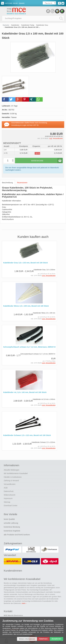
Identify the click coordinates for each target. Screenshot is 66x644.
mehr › (24, 603)
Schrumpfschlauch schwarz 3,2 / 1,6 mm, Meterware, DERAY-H (29, 347)
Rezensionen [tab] (22, 183)
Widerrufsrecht (10, 495)
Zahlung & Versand (11, 481)
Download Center (11, 506)
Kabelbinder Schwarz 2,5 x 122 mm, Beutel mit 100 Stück (27, 435)
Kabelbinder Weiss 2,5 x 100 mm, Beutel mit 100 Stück (26, 306)
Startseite (6, 25)
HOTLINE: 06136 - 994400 (13, 3)
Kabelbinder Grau (42, 25)
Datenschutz (9, 491)
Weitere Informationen (27, 639)
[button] (5, 99)
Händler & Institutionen (13, 477)
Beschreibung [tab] (7, 183)
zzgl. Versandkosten (56, 138)
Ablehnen (43, 639)
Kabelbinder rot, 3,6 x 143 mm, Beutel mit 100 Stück (25, 392)
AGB (6, 488)
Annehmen (56, 639)
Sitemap (7, 502)
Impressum (8, 498)
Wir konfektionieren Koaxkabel (16, 473)
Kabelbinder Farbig (28, 25)
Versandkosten (10, 484)
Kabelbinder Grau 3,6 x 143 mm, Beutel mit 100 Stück (26, 263)
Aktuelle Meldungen (12, 470)
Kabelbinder (15, 25)
